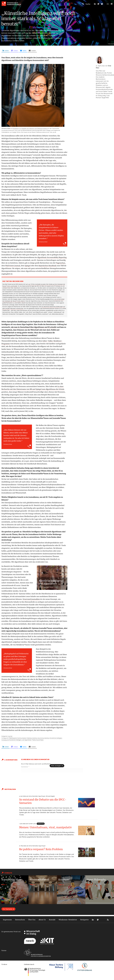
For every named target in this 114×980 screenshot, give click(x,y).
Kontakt (52, 920)
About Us (42, 920)
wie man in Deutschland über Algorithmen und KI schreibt (34, 327)
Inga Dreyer (42, 796)
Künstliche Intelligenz (56, 738)
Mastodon (98, 920)
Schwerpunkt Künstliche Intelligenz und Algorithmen (17, 740)
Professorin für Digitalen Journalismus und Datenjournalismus (30, 128)
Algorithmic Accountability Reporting (52, 257)
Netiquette (84, 920)
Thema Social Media (38, 740)
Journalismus (46, 738)
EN (108, 4)
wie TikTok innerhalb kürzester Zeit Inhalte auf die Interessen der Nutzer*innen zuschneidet (34, 285)
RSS (108, 920)
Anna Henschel (33, 796)
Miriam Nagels (50, 796)
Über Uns (32, 920)
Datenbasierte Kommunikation (18, 738)
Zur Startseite (7, 909)
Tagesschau (60, 263)
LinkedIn (93, 920)
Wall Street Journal (13, 266)
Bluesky (103, 920)
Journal (10, 736)
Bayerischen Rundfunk (47, 266)
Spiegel (28, 266)
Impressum (7, 920)
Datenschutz (20, 920)
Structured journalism (31, 599)
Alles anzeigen (56, 765)
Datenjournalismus (32, 738)
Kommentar (25, 767)
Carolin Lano (32, 823)
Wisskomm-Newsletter (68, 920)
